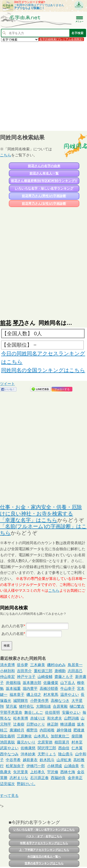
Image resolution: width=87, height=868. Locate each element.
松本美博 (21, 718)
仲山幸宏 (7, 677)
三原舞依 (24, 736)
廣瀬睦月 (17, 730)
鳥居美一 (75, 665)
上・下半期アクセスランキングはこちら (44, 850)
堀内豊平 (30, 689)
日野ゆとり (36, 724)
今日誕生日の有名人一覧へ (44, 857)
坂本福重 (13, 689)
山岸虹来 (64, 760)
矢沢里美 (21, 772)
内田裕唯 (47, 730)
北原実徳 (45, 742)
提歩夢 (23, 665)
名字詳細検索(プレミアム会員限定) (61, 39)
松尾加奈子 (15, 766)
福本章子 (17, 695)
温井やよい (70, 695)
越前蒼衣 (30, 760)
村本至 (77, 742)
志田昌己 (75, 671)
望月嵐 (11, 706)
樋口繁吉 (77, 706)
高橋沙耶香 (49, 689)
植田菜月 (62, 742)
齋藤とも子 (64, 677)
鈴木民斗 (47, 760)
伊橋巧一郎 (36, 766)
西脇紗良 (58, 778)
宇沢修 (53, 772)
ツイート (7, 384)
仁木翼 (77, 748)
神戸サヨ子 (26, 677)
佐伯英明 (52, 712)
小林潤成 (55, 766)
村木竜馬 (51, 695)
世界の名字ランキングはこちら (44, 863)
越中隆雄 (64, 730)
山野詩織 (71, 718)
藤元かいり (26, 742)
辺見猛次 (7, 784)
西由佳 (64, 748)
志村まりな (19, 778)
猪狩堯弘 (26, 706)
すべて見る (9, 796)
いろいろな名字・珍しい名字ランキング (44, 188)
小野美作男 (39, 701)
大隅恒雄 (43, 706)
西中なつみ (9, 754)
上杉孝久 (38, 772)
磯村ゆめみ (56, 665)
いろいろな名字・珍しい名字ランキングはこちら (44, 830)
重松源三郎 (43, 671)
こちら (6, 155)
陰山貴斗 (66, 754)
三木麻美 (38, 665)
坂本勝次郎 (32, 683)
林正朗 (53, 724)
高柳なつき (60, 701)
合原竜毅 (60, 706)
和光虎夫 (55, 718)
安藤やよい (71, 712)
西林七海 (68, 772)
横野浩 (32, 730)
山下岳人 (68, 683)
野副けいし (26, 784)
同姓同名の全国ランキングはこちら (43, 370)
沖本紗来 (28, 754)
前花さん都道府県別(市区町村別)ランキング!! (44, 181)
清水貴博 (7, 665)
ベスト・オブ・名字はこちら (44, 836)
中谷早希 (13, 760)
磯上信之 (34, 695)
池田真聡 (7, 742)
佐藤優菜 (51, 683)
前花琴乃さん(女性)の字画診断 (44, 204)
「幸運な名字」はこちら (29, 520)
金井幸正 (75, 778)
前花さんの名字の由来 (44, 166)
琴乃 (18, 323)
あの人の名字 (13, 626)
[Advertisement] (43, 86)
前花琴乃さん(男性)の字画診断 (44, 196)
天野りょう (47, 754)
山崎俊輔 (45, 677)
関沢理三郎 (47, 748)
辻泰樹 (19, 724)
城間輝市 (21, 701)
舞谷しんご (34, 712)
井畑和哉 (13, 683)
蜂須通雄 (68, 724)
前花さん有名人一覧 (44, 173)
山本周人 (41, 736)
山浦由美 (71, 766)
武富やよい (9, 748)
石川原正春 (39, 778)
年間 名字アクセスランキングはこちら (44, 843)
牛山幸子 (68, 689)
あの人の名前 (13, 634)
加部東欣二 (60, 736)
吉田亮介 (24, 671)
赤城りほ (38, 718)
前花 (6, 323)
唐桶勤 (60, 671)
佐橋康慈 (28, 748)
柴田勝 (77, 736)
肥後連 (79, 730)
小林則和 (7, 671)
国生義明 (7, 736)
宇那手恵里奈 (11, 712)
